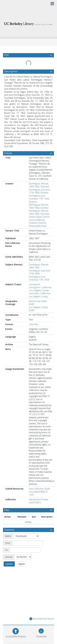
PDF (7, 55)
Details (8, 146)
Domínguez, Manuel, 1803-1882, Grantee (39, 199)
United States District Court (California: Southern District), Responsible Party (39, 214)
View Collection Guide (39, 481)
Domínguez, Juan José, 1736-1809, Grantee (40, 184)
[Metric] (26, 519)
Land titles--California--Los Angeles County (40, 288)
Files (7, 503)
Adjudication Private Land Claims (39, 494)
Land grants (35, 277)
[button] (16, 623)
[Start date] (28, 525)
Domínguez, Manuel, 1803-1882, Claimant (39, 178)
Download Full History (42, 594)
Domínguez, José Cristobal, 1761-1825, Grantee (39, 191)
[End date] (25, 532)
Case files (34, 317)
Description (11, 64)
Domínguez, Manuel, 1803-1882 (39, 259)
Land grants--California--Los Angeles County (40, 282)
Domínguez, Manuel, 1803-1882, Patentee (39, 205)
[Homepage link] (29, 23)
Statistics (9, 512)
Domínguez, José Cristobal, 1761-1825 (39, 271)
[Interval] (23, 539)
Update (39, 539)
